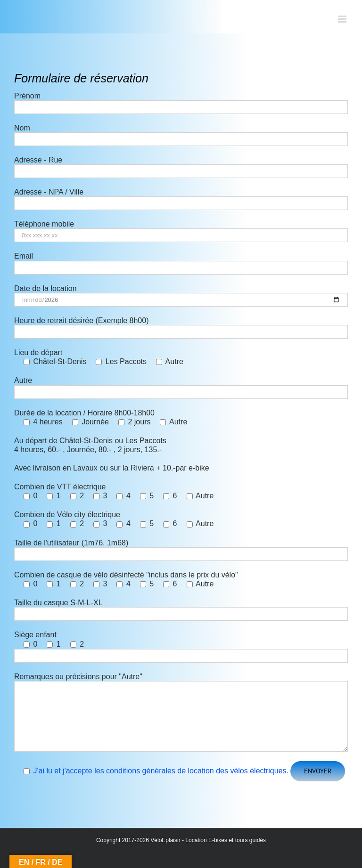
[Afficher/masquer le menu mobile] (343, 19)
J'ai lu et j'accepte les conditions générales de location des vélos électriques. (161, 771)
